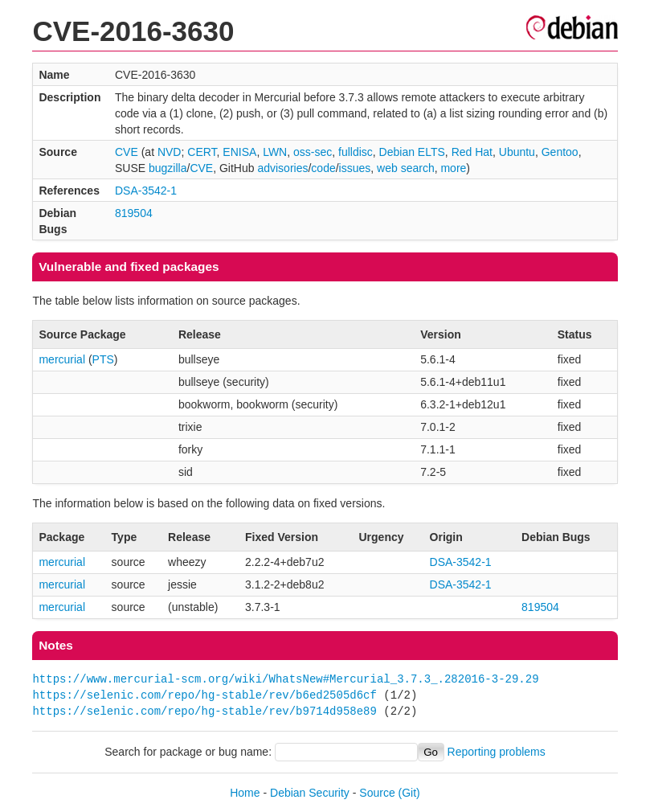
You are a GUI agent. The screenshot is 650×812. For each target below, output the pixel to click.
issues (355, 168)
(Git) (409, 793)
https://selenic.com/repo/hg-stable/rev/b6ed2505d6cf (204, 695)
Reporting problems (497, 752)
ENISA (239, 152)
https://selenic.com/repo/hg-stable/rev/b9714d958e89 (204, 711)
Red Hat (472, 152)
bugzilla (168, 168)
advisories (282, 168)
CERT (202, 152)
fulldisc (356, 152)
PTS (103, 359)
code (323, 168)
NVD (170, 152)
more (453, 168)
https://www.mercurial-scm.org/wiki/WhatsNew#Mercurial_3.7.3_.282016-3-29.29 (285, 679)
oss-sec (313, 152)
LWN (275, 152)
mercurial (62, 359)
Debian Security (310, 793)
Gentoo (560, 152)
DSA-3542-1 (146, 191)
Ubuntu (517, 152)
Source (377, 793)
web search (406, 168)
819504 (134, 213)
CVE (127, 152)
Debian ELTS (412, 152)
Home (245, 793)
